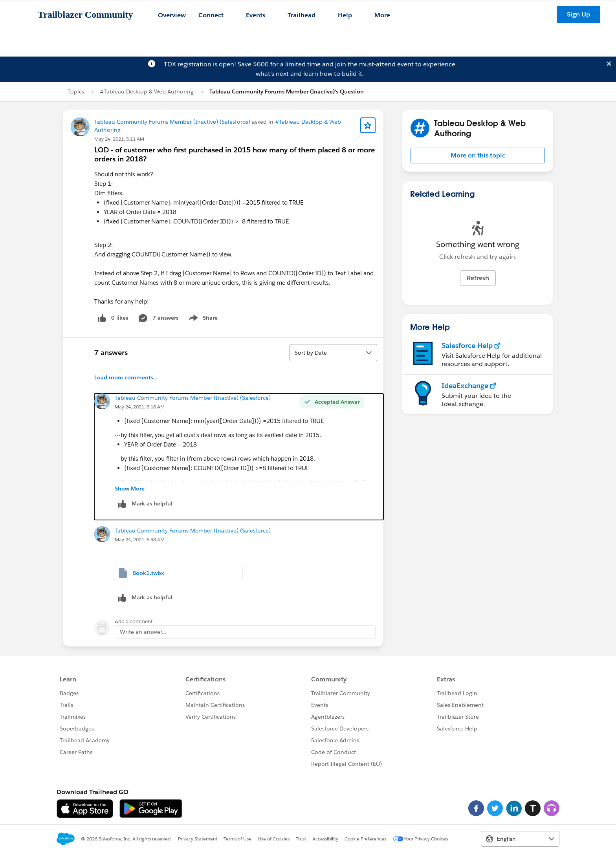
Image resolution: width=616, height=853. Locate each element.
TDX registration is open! (200, 64)
